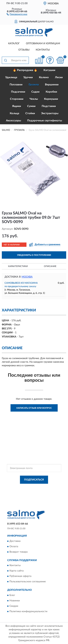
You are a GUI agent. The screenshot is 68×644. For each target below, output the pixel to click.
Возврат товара (18, 552)
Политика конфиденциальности (28, 611)
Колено (44, 77)
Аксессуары (14, 121)
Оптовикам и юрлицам (43, 44)
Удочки (28, 77)
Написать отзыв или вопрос (34, 408)
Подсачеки (18, 92)
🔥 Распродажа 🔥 (25, 70)
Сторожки (17, 99)
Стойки (30, 113)
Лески (59, 77)
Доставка (15, 541)
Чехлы (34, 99)
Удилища (11, 77)
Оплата (14, 547)
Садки (35, 92)
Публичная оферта (20, 576)
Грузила (34, 85)
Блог (12, 595)
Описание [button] (50, 266)
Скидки (14, 606)
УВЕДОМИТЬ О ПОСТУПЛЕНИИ (34, 255)
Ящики (17, 106)
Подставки (49, 106)
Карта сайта (17, 571)
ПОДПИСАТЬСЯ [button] (34, 480)
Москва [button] (27, 277)
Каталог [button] (14, 44)
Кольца (15, 113)
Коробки (51, 92)
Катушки (49, 70)
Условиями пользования (42, 491)
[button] (17, 14)
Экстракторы (50, 113)
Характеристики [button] (18, 266)
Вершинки (52, 85)
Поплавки (16, 85)
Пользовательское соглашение (28, 582)
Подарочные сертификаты (45, 121)
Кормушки (51, 99)
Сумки (31, 106)
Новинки (15, 601)
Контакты (43, 50)
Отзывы (24, 50)
